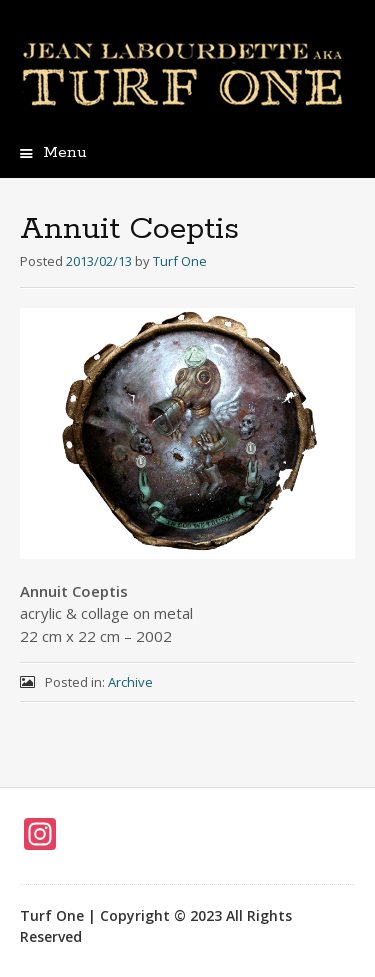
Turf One (180, 261)
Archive (130, 682)
